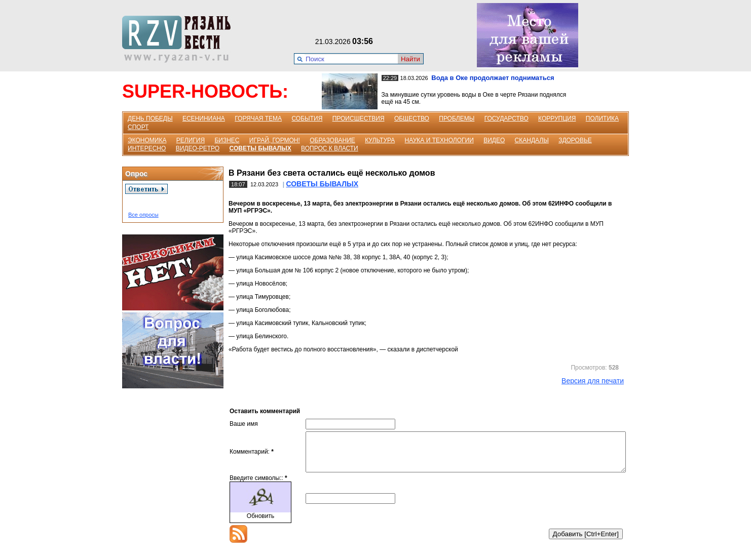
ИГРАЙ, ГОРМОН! (275, 140)
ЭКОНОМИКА (147, 140)
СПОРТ (138, 127)
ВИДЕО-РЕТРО (198, 148)
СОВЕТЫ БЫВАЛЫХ (260, 148)
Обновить (260, 524)
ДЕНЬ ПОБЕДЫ (150, 118)
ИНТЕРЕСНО (147, 148)
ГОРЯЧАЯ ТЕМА (258, 118)
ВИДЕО (494, 140)
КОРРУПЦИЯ (557, 118)
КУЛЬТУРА (380, 140)
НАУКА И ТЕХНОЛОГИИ (439, 140)
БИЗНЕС (227, 140)
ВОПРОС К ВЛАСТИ (330, 148)
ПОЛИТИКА (602, 118)
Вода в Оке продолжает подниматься (493, 78)
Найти (410, 59)
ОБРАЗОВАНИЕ (332, 140)
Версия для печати (593, 381)
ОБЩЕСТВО (412, 118)
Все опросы (143, 215)
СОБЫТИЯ (307, 118)
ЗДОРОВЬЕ (575, 140)
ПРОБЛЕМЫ (457, 118)
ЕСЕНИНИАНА (204, 118)
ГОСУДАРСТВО (506, 118)
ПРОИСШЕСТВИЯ (359, 118)
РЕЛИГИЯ (191, 140)
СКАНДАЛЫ (532, 140)
